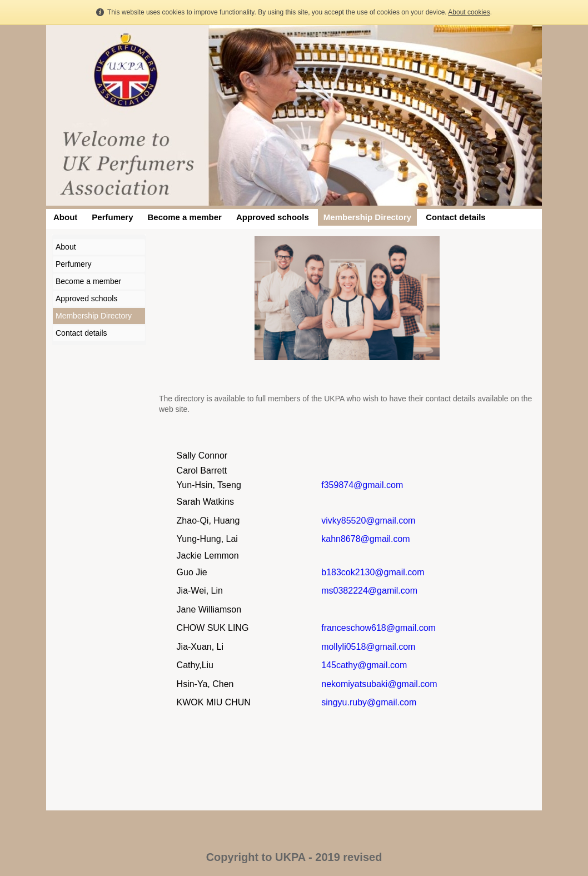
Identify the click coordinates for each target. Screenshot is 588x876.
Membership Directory (367, 217)
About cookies (469, 12)
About (65, 217)
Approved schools (273, 217)
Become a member (185, 217)
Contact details (456, 217)
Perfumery (112, 217)
